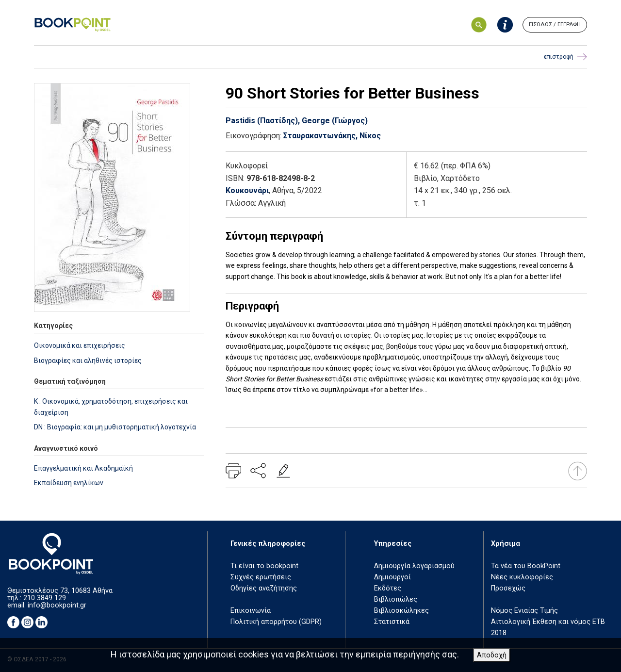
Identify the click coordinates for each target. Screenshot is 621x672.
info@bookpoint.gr (57, 605)
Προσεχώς (508, 588)
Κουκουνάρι (247, 190)
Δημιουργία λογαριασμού (414, 566)
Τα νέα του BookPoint (526, 566)
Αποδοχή (492, 655)
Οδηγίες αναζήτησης (264, 588)
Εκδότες (388, 588)
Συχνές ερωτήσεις (261, 577)
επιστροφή (565, 57)
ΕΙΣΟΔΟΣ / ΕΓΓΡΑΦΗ (555, 25)
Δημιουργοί (392, 577)
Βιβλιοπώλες (396, 599)
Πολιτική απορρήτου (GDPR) (276, 622)
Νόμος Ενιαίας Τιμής (524, 611)
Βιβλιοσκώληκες (401, 611)
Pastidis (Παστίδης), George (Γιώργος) (297, 121)
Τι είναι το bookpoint (264, 566)
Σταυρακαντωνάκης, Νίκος (332, 136)
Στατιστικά (392, 622)
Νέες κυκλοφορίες (522, 577)
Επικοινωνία (251, 611)
